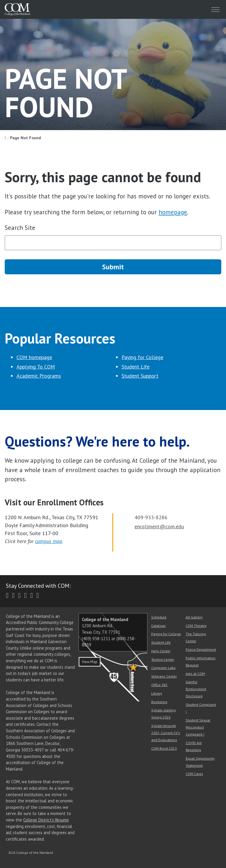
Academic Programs (39, 376)
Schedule (159, 617)
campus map (49, 541)
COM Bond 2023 (164, 748)
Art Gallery (194, 617)
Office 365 (159, 685)
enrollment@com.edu (159, 526)
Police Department (201, 649)
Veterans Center (164, 676)
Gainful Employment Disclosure (196, 689)
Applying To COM (36, 367)
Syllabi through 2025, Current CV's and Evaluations (166, 733)
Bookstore (159, 702)
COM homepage (34, 357)
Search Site (20, 228)
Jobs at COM (195, 674)
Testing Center (163, 659)
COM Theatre (196, 626)
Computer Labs (163, 668)
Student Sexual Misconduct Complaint (198, 727)
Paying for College (142, 357)
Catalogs (158, 626)
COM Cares (194, 774)
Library (157, 693)
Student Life (136, 367)
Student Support (140, 376)
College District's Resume (46, 820)
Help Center (161, 651)
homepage (173, 212)
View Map (90, 662)
